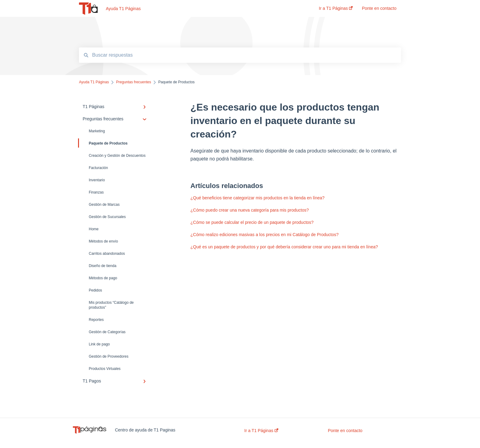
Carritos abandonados (107, 254)
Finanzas (96, 192)
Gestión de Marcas (104, 205)
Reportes (96, 320)
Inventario (97, 180)
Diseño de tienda (103, 266)
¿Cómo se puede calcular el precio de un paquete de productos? (252, 222)
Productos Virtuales (105, 369)
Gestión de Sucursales (107, 217)
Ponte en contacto (345, 431)
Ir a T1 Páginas (261, 431)
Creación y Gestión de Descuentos (117, 156)
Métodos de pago (103, 278)
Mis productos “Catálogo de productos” (111, 305)
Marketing (97, 131)
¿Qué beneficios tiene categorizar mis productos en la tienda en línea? (257, 198)
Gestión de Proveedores (109, 356)
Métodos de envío (103, 241)
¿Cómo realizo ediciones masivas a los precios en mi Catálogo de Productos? (264, 235)
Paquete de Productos (103, 143)
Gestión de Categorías (107, 332)
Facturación (98, 168)
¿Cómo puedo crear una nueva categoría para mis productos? (250, 210)
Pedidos (95, 290)
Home (94, 229)
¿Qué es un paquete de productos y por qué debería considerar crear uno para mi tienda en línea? (284, 247)
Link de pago (99, 344)
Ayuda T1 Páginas (123, 9)
